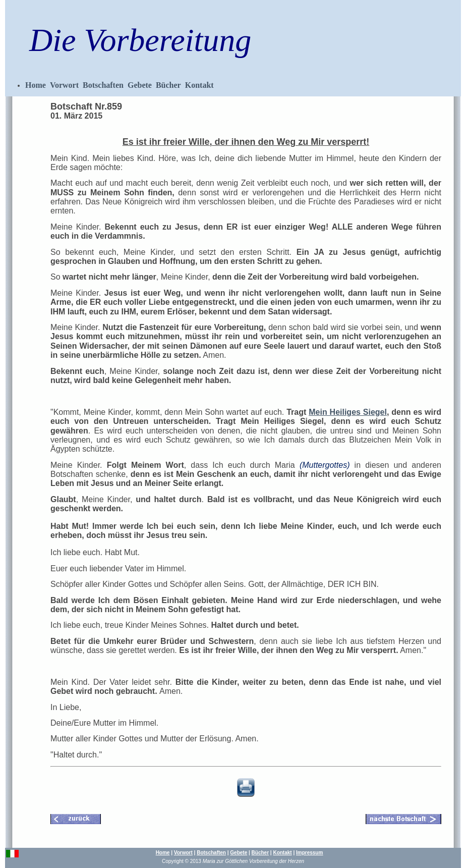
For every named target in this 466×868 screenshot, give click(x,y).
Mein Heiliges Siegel (348, 412)
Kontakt (199, 85)
